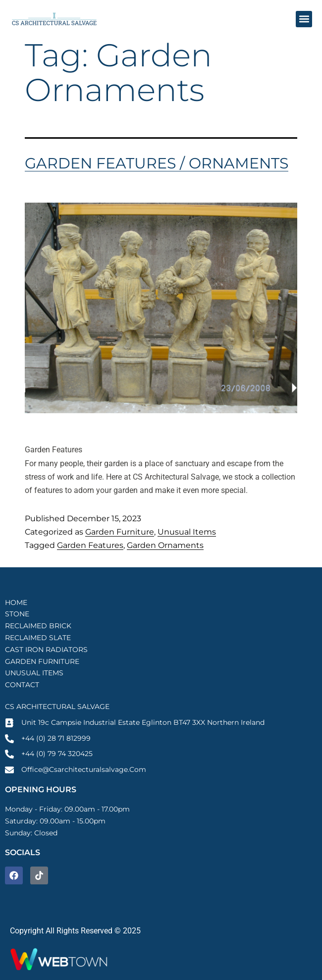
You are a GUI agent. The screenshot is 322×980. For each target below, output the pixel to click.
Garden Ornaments (165, 545)
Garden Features (90, 545)
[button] (304, 19)
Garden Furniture (120, 532)
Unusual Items (187, 532)
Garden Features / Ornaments (157, 163)
